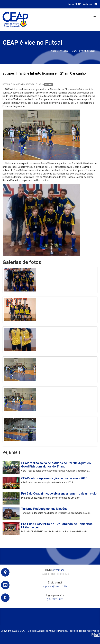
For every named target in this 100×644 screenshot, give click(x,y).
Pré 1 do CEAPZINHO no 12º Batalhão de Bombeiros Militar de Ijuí (57, 526)
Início (53, 51)
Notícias (64, 51)
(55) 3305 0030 (55, 599)
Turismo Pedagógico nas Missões (44, 509)
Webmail (88, 4)
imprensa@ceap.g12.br (55, 587)
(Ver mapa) (59, 570)
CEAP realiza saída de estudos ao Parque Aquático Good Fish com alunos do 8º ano (56, 465)
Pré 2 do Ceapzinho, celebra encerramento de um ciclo (59, 493)
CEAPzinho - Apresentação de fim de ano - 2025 (54, 478)
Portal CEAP (74, 4)
